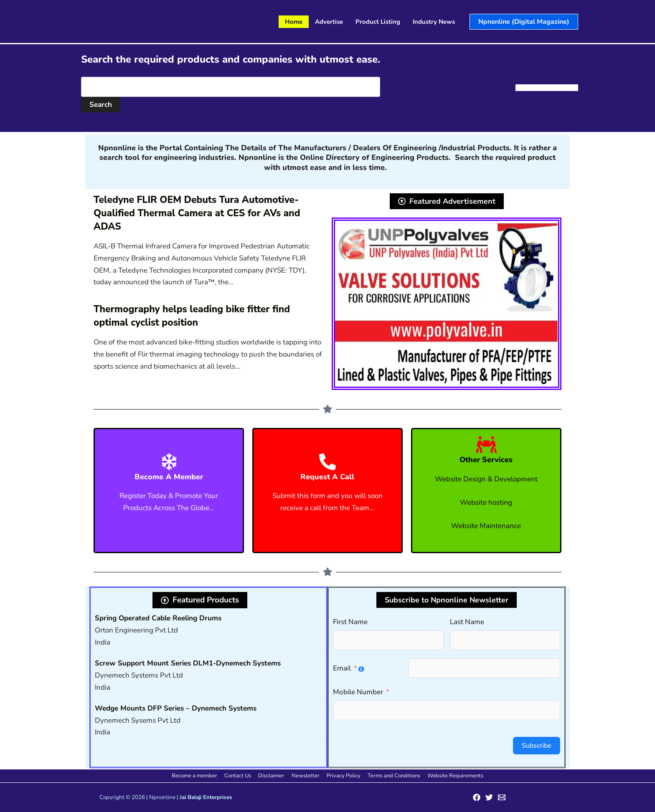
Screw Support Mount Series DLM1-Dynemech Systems (188, 663)
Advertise (329, 22)
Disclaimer (273, 776)
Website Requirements (450, 776)
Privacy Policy (342, 776)
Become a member (200, 776)
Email (342, 668)
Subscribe (537, 746)
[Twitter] (489, 797)
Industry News (434, 22)
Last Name (467, 622)
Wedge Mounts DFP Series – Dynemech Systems (176, 708)
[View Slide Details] (447, 304)
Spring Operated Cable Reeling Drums (158, 618)
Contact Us (241, 776)
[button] (524, 22)
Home (294, 22)
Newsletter (306, 776)
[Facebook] (477, 797)
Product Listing (378, 22)
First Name (350, 622)
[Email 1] (502, 797)
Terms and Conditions (391, 776)
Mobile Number (358, 692)
